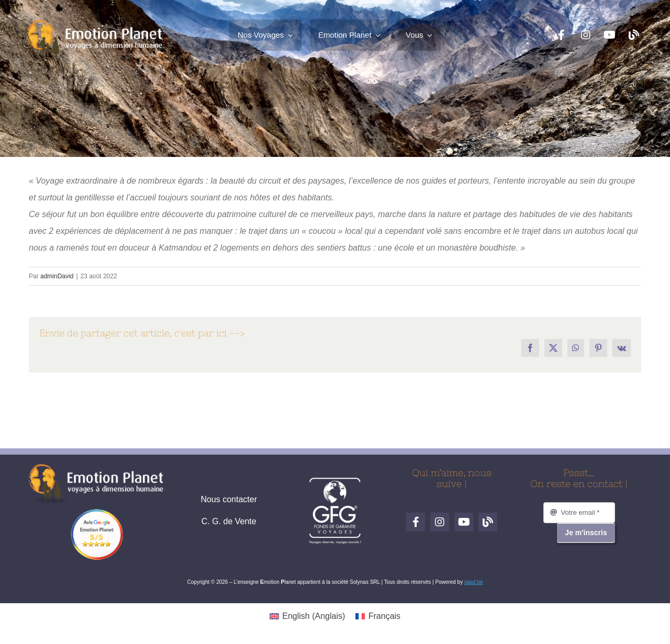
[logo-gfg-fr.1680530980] (335, 481)
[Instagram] (586, 35)
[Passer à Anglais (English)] (307, 616)
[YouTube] (610, 35)
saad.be (474, 582)
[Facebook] (562, 35)
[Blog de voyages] (634, 35)
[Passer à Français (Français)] (378, 616)
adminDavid (57, 276)
